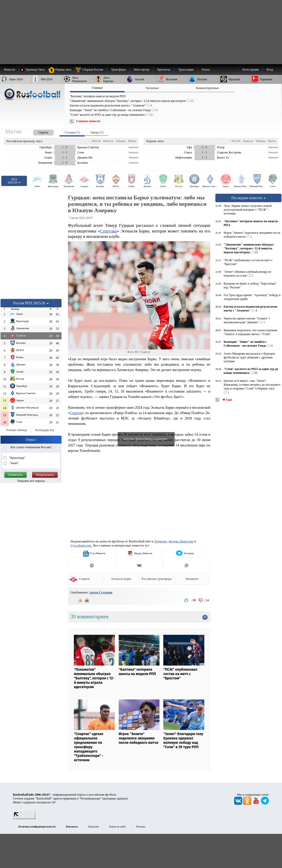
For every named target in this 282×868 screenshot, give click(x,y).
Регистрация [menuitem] (250, 70)
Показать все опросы (31, 481)
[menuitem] (91, 70)
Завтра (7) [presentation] (97, 132)
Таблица (121, 141)
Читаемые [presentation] (152, 88)
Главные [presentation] (97, 88)
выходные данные (115, 798)
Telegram (160, 541)
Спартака (108, 231)
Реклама (141, 827)
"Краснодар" (17, 458)
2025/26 (96, 141)
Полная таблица (17, 430)
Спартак (76, 413)
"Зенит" (14, 463)
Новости (108, 141)
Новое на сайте (117, 827)
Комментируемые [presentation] (207, 88)
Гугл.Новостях (81, 545)
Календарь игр (45, 430)
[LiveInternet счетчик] (24, 818)
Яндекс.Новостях (181, 541)
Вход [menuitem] (270, 70)
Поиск (206, 70)
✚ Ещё (227, 400)
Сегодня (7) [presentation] (72, 132)
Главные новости (88, 121)
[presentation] (38, 131)
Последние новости (248, 198)
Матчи (132, 141)
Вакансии (94, 827)
